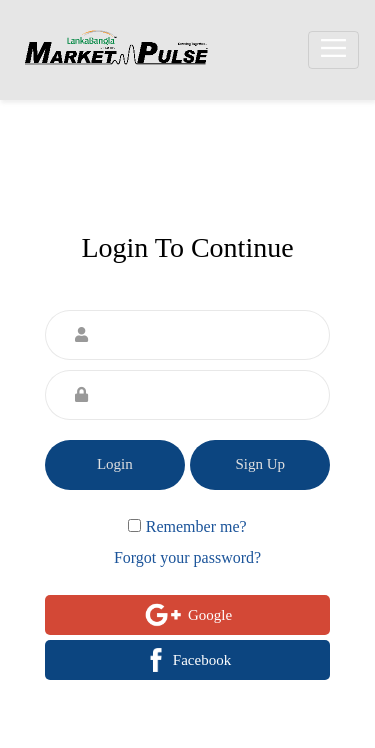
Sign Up (260, 464)
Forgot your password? (187, 557)
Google (187, 615)
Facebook (187, 660)
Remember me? (196, 526)
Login (115, 464)
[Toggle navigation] (333, 50)
